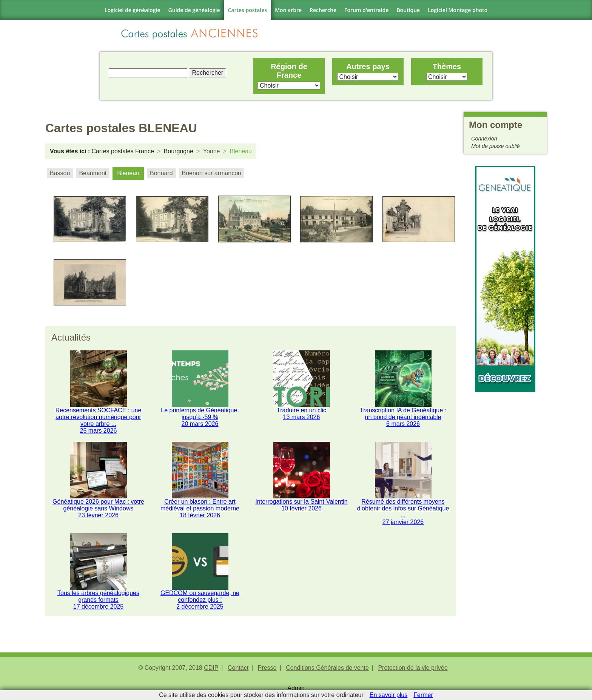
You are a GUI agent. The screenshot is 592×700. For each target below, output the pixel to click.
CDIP (211, 670)
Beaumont (93, 173)
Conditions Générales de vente (327, 670)
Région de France (289, 71)
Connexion (484, 139)
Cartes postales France (123, 151)
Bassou (60, 173)
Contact (238, 670)
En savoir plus (389, 695)
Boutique (408, 10)
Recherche (323, 10)
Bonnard (161, 173)
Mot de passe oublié (496, 146)
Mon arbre (288, 10)
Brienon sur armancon (212, 173)
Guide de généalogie (194, 10)
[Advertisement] (505, 506)
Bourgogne (179, 151)
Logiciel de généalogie (133, 10)
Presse (267, 670)
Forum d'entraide (366, 10)
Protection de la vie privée (413, 670)
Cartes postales (248, 10)
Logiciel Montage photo (458, 10)
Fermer (423, 695)
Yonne (212, 151)
